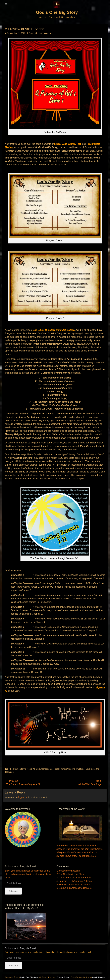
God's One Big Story (57, 12)
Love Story (90, 769)
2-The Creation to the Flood (20, 769)
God (52, 769)
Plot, (79, 144)
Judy (31, 33)
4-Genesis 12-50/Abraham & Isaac (74, 881)
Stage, (58, 144)
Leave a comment (45, 33)
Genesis (45, 769)
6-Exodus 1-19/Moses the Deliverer (74, 888)
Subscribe (13, 891)
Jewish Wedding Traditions (73, 769)
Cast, (65, 144)
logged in (23, 797)
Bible (38, 769)
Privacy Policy (63, 977)
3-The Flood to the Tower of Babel (74, 878)
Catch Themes (99, 977)
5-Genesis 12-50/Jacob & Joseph (73, 885)
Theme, (72, 144)
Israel (57, 769)
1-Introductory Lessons (68, 871)
